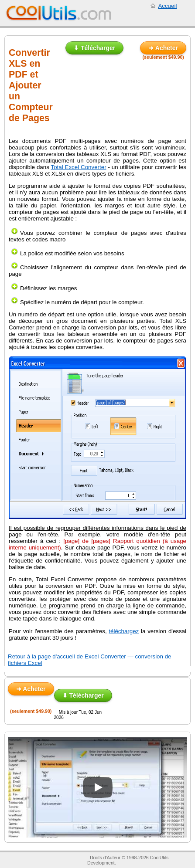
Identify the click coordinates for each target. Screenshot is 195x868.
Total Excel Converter (79, 167)
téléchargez (124, 631)
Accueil (167, 6)
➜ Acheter (163, 48)
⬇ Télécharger (94, 48)
